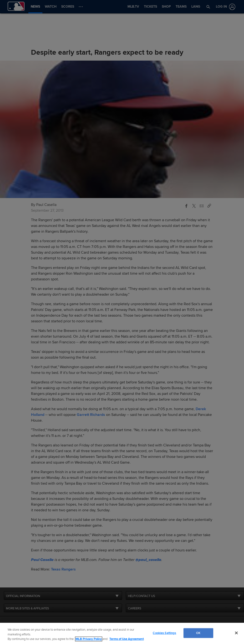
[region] (122, 633)
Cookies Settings (164, 633)
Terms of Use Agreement (127, 639)
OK (198, 633)
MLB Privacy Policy (89, 639)
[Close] (236, 633)
